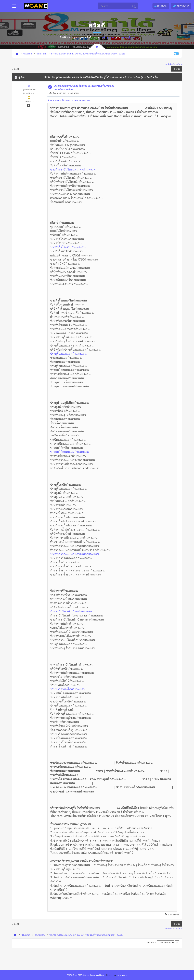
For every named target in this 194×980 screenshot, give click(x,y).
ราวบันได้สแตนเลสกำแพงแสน (77, 452)
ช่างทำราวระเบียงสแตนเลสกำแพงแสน (83, 554)
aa (29, 86)
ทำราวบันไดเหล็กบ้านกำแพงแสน (79, 611)
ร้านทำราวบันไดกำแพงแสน (76, 689)
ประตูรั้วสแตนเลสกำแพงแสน (76, 353)
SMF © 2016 (83, 975)
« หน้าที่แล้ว (170, 64)
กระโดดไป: (152, 943)
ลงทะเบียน (128, 37)
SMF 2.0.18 (72, 975)
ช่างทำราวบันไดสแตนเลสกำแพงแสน (82, 169)
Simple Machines (97, 975)
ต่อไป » (179, 64)
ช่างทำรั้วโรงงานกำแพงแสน (76, 247)
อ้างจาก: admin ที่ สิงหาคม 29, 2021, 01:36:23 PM (69, 100)
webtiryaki (122, 975)
